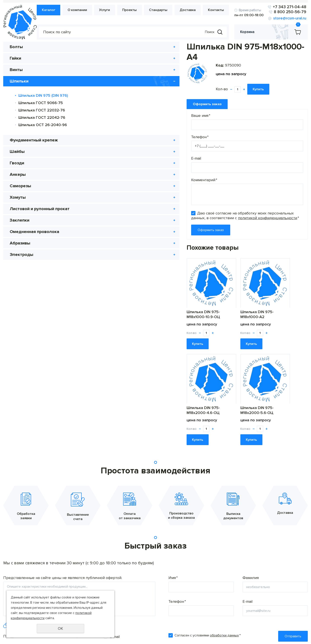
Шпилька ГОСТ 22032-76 (42, 110)
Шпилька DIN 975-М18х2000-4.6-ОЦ (214, 304)
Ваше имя (104, 105)
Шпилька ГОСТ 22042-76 (42, 118)
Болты (16, 47)
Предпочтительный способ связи (33, 533)
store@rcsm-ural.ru (291, 18)
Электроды (21, 261)
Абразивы (20, 249)
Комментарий (107, 169)
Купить (161, 79)
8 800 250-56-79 (291, 12)
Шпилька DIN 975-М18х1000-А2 (160, 304)
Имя (173, 475)
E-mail (99, 148)
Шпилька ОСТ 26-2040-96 (43, 125)
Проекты (134, 10)
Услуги (111, 10)
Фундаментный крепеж (34, 140)
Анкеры (18, 175)
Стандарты (162, 10)
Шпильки (19, 81)
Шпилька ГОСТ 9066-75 (41, 103)
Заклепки (20, 227)
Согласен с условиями (208, 532)
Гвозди (17, 163)
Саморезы (20, 186)
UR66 (304, 636)
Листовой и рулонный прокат (32, 212)
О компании (85, 10)
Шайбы (17, 152)
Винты (16, 70)
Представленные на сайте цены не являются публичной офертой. (63, 475)
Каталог (57, 10)
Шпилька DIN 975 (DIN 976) (43, 96)
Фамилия (251, 475)
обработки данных (224, 532)
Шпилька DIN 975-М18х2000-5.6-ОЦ (268, 304)
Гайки (15, 59)
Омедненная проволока (34, 238)
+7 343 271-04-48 (290, 7)
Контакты (217, 10)
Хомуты (18, 198)
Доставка (190, 10)
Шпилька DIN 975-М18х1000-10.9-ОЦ (106, 304)
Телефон (103, 127)
